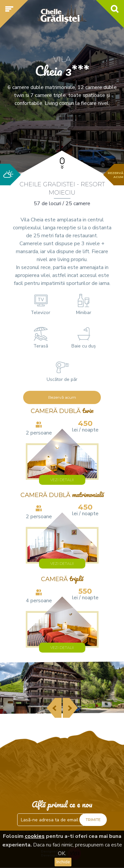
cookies (35, 836)
